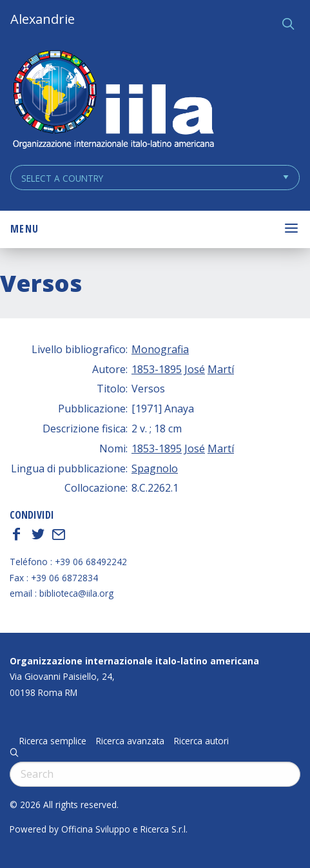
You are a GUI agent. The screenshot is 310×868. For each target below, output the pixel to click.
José (195, 369)
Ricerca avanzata (130, 741)
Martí (221, 369)
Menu (24, 229)
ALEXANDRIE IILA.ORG (113, 101)
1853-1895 (157, 369)
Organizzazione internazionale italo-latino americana (134, 661)
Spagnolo (155, 468)
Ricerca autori (201, 741)
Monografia (160, 349)
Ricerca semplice (53, 741)
